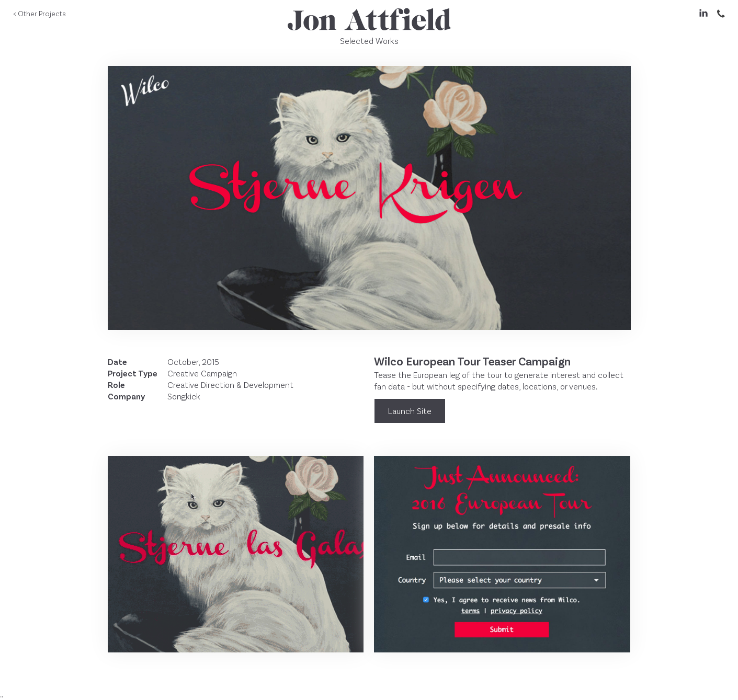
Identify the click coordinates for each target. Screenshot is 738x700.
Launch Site (410, 411)
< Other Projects (39, 13)
